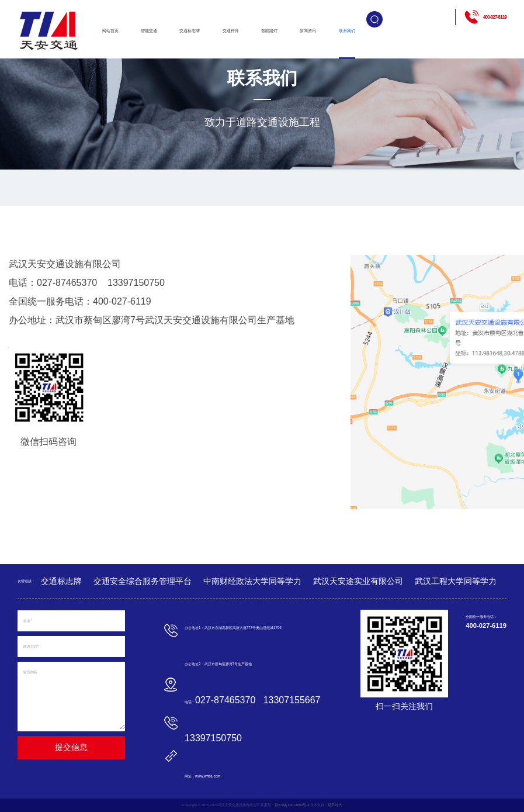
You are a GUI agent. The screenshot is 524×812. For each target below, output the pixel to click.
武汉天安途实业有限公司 (358, 581)
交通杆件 (231, 31)
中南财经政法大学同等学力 (252, 581)
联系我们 (347, 31)
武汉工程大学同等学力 (456, 581)
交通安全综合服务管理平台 (143, 581)
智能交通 (149, 31)
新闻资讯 (308, 31)
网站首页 (110, 31)
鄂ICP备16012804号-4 (292, 805)
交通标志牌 (190, 31)
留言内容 (30, 672)
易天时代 (335, 805)
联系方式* (31, 646)
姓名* (27, 621)
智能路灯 (269, 31)
